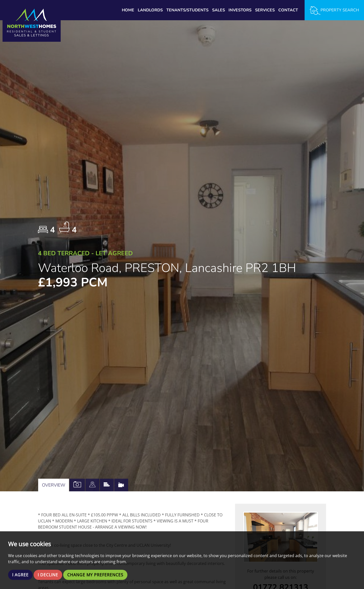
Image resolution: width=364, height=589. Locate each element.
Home (128, 10)
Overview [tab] (54, 485)
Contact (288, 10)
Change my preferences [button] (95, 575)
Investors (240, 10)
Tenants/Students (187, 10)
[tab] (92, 485)
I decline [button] (48, 575)
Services (265, 10)
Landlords (150, 10)
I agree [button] (20, 575)
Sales (219, 10)
